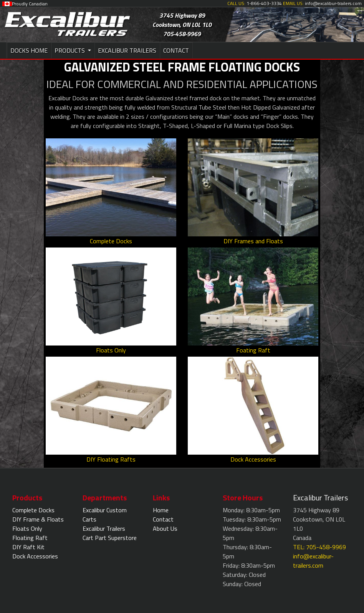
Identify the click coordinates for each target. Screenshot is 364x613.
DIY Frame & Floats (38, 519)
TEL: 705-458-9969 (319, 547)
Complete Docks (33, 510)
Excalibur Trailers (104, 528)
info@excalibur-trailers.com (313, 561)
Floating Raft (30, 538)
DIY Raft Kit (28, 547)
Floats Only (27, 528)
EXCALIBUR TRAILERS (127, 50)
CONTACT (176, 50)
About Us (165, 528)
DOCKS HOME (29, 50)
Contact (163, 519)
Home (161, 510)
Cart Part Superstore (110, 538)
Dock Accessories (35, 556)
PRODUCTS (70, 50)
